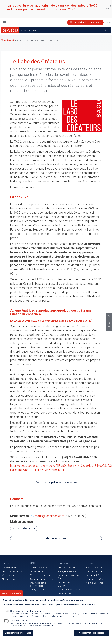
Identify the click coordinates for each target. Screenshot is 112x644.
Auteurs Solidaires (95, 583)
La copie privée (93, 575)
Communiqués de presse (42, 579)
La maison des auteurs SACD (69, 577)
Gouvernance (36, 571)
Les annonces (65, 593)
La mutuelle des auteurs (69, 590)
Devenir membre (10, 568)
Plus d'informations (89, 605)
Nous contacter (22, 528)
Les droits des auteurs (12, 571)
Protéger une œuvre (67, 571)
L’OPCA (62, 586)
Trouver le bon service (40, 575)
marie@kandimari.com (49, 516)
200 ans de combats (40, 568)
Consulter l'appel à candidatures (54, 482)
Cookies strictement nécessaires (27, 611)
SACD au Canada (94, 571)
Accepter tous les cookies (92, 633)
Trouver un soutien (67, 568)
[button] (5, 23)
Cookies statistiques (20, 621)
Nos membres (9, 579)
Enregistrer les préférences (18, 633)
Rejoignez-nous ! (38, 590)
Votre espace (8, 575)
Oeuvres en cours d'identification (38, 584)
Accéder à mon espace (85, 22)
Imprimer (56, 539)
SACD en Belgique (94, 568)
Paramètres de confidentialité (11, 593)
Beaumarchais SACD (96, 579)
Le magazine (64, 582)
